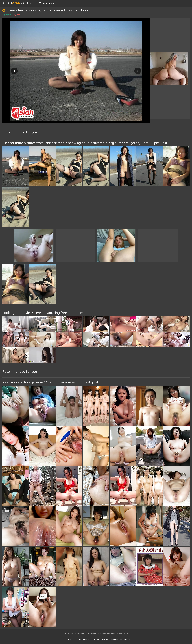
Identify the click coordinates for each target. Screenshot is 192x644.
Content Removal (82, 639)
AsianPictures (19, 3)
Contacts (66, 639)
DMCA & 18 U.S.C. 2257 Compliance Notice (112, 639)
